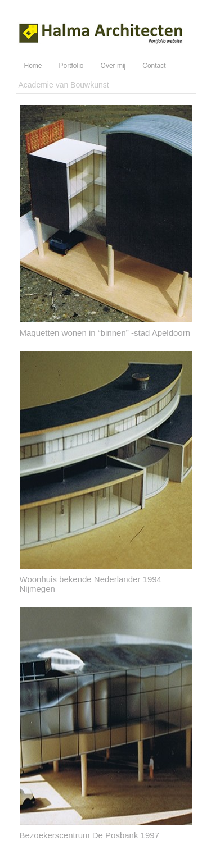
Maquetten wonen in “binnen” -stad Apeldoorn (105, 333)
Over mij (113, 66)
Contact (154, 66)
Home (33, 66)
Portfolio (71, 66)
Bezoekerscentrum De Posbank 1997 (89, 835)
